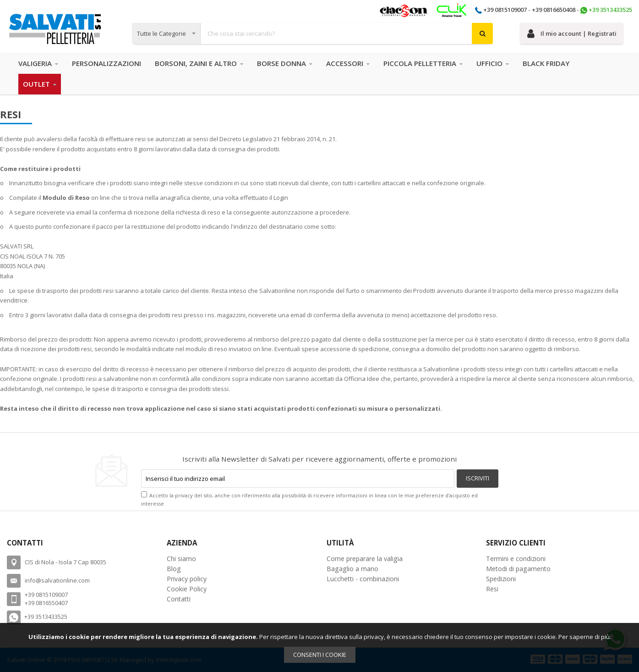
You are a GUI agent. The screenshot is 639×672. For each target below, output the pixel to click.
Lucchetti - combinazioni (363, 579)
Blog (174, 569)
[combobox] (313, 33)
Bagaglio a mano (352, 569)
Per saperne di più (584, 637)
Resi (492, 589)
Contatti (179, 599)
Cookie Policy (187, 589)
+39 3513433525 (610, 10)
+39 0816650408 (554, 10)
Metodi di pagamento (518, 569)
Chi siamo (181, 559)
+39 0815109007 (505, 10)
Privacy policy (187, 579)
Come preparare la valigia (365, 559)
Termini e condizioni (516, 559)
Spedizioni (501, 579)
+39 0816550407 (46, 603)
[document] (319, 647)
